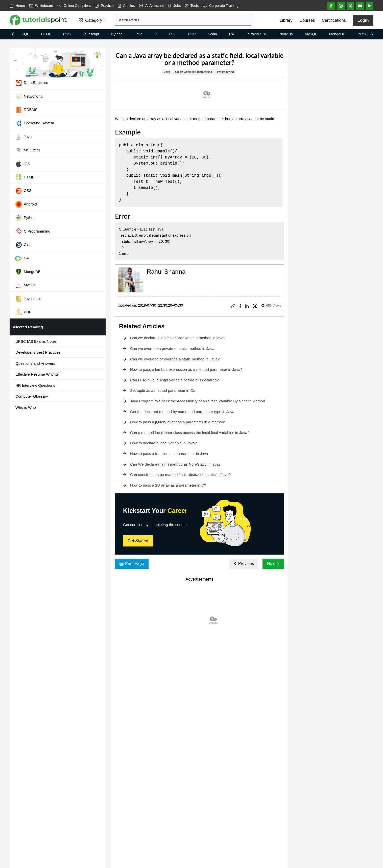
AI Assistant (151, 6)
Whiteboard (41, 6)
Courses (307, 20)
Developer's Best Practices (38, 352)
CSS (67, 34)
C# (231, 34)
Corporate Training (220, 6)
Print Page (132, 564)
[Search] (183, 20)
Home (17, 6)
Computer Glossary (32, 396)
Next (273, 564)
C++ (173, 34)
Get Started (138, 541)
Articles (126, 6)
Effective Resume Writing (37, 374)
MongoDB (337, 34)
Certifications (334, 20)
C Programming (33, 231)
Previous (244, 564)
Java (138, 34)
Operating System (34, 123)
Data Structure (32, 83)
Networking (29, 96)
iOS (22, 164)
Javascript (91, 34)
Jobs (174, 6)
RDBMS (26, 110)
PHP (192, 34)
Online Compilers (74, 6)
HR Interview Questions (35, 385)
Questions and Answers (35, 363)
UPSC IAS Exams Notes (36, 341)
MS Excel (27, 150)
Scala (212, 34)
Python (117, 34)
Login (363, 20)
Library (286, 20)
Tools (192, 6)
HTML (46, 34)
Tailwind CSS (257, 34)
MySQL (311, 34)
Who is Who (26, 407)
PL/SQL (364, 34)
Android (26, 204)
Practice (104, 6)
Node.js (286, 34)
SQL (25, 34)
